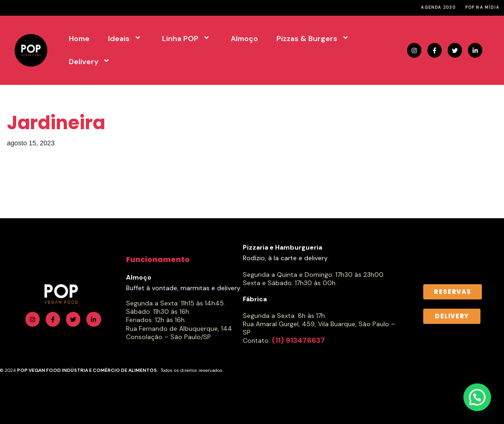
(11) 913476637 (298, 340)
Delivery (90, 62)
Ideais (126, 39)
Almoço (244, 39)
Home (79, 39)
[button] (477, 397)
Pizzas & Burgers (314, 39)
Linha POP (187, 39)
